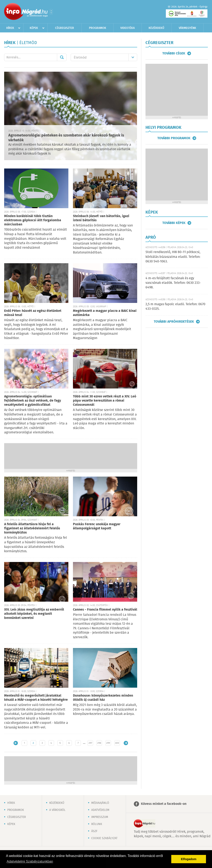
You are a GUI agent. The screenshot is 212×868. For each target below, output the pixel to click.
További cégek (174, 53)
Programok (98, 28)
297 (90, 743)
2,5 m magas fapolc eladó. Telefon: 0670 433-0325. (175, 307)
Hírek (10, 28)
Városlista (51, 12)
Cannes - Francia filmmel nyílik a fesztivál (105, 610)
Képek (34, 28)
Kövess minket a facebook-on (164, 804)
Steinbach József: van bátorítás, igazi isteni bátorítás (101, 218)
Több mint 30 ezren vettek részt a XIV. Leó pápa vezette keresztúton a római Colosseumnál (105, 401)
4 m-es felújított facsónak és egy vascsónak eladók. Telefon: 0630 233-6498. (173, 283)
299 (108, 743)
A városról (57, 810)
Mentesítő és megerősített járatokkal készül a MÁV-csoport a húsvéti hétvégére (36, 698)
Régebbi (126, 743)
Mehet (62, 57)
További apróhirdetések (174, 322)
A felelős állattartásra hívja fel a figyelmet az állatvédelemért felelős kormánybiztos (32, 528)
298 (99, 743)
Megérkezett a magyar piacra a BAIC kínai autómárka (105, 313)
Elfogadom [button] (189, 859)
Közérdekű (156, 28)
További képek (174, 223)
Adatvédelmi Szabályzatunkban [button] (30, 861)
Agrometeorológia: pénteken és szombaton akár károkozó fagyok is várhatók (66, 138)
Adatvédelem (100, 810)
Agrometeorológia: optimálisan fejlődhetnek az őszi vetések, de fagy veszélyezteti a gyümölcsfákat (33, 401)
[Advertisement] (71, 456)
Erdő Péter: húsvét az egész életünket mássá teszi (33, 313)
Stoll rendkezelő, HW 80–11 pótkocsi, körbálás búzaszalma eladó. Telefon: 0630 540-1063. (173, 257)
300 (117, 743)
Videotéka (128, 28)
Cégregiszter (65, 28)
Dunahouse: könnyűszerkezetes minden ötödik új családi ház (103, 698)
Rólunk (97, 824)
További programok (174, 138)
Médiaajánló (100, 803)
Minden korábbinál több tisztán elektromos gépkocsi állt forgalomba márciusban (33, 220)
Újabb (16, 743)
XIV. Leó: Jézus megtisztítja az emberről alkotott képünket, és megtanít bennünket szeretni (34, 614)
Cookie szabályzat (104, 838)
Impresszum (100, 817)
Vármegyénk (187, 28)
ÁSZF (94, 831)
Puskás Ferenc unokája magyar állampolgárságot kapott (97, 526)
